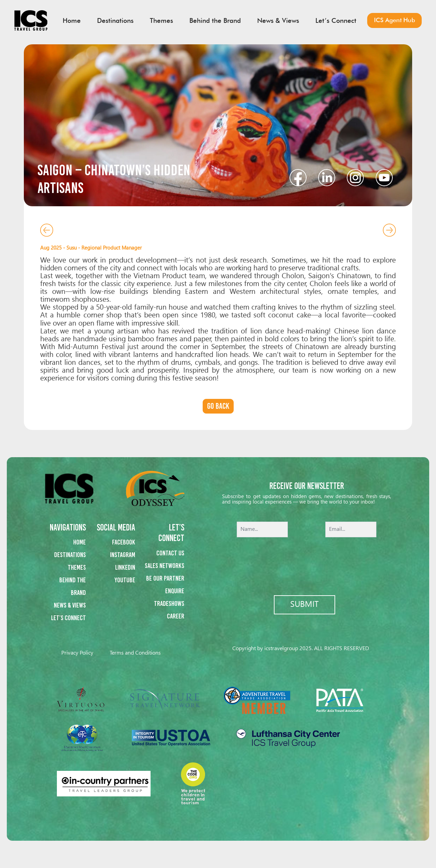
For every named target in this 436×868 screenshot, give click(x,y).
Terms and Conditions (135, 653)
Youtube (125, 580)
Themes (77, 567)
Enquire (175, 591)
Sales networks (165, 566)
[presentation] (307, 562)
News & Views (70, 605)
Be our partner (165, 578)
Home (80, 542)
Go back (218, 406)
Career (176, 616)
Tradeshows (169, 603)
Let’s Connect (68, 618)
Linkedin (125, 567)
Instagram (123, 555)
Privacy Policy (77, 653)
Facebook (124, 542)
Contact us (170, 553)
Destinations (70, 555)
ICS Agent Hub (394, 20)
